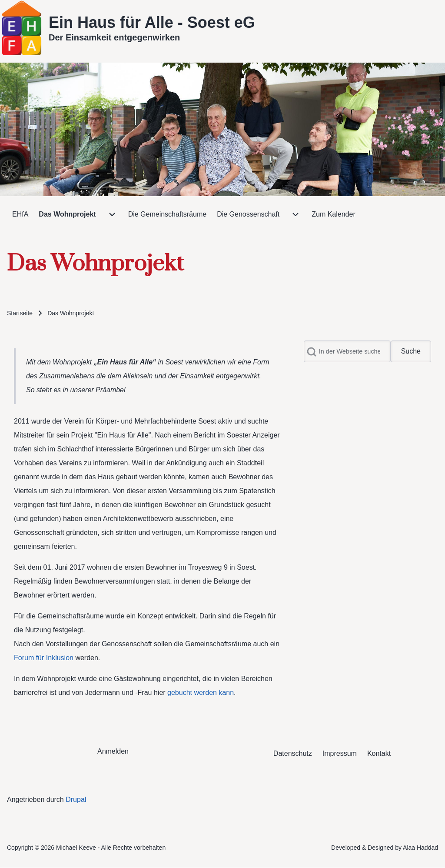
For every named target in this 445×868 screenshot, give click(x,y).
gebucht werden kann (201, 693)
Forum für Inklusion (44, 658)
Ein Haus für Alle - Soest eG (152, 22)
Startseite (20, 313)
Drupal (76, 800)
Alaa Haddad (420, 848)
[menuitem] (20, 214)
